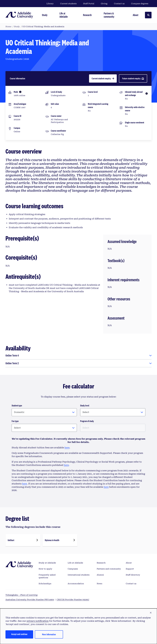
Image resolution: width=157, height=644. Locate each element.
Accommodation (76, 584)
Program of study (87, 421)
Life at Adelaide (75, 563)
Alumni (100, 575)
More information (49, 634)
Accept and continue (19, 634)
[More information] (20, 92)
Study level (85, 405)
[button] (151, 613)
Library (50, 4)
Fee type (15, 421)
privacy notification (38, 621)
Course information (17, 78)
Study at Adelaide (47, 563)
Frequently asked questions (47, 576)
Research (101, 563)
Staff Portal (89, 4)
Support (130, 569)
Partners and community (109, 569)
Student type (17, 405)
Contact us (119, 4)
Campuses (73, 569)
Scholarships (45, 584)
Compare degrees (141, 4)
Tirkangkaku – (22, 595)
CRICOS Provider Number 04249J (73, 600)
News (99, 584)
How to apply (45, 569)
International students (79, 575)
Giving (104, 4)
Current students (68, 4)
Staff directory (133, 575)
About (129, 563)
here (67, 448)
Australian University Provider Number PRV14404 (30, 600)
